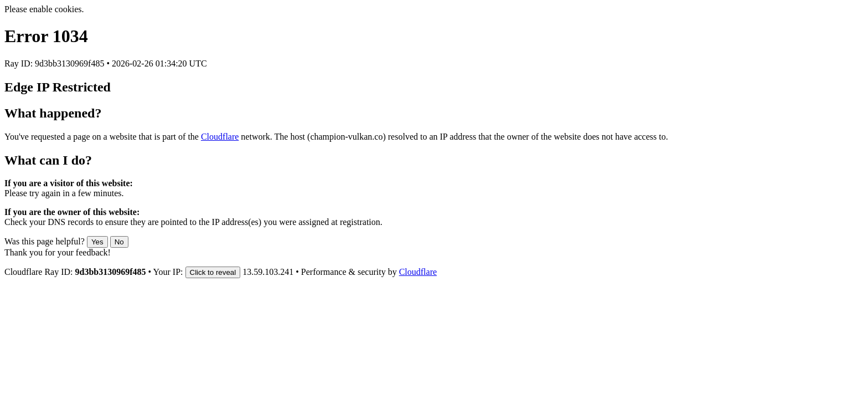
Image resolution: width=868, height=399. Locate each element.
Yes (97, 242)
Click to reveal (213, 272)
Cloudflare (220, 137)
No (119, 242)
